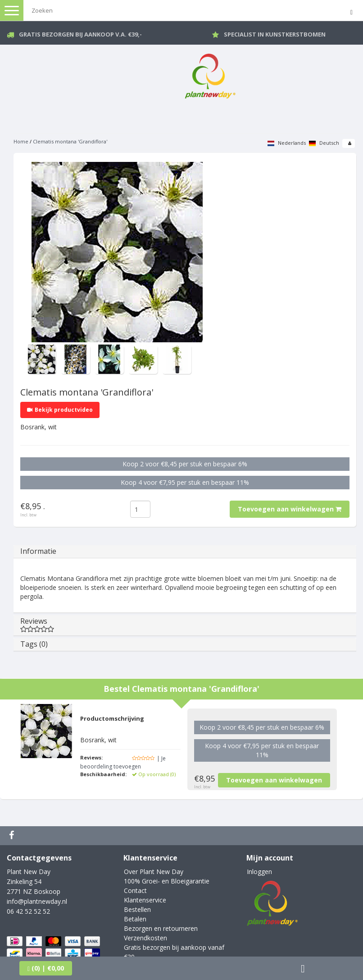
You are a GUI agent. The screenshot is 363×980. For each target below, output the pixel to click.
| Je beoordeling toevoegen (123, 762)
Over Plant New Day (154, 872)
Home (21, 141)
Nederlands (287, 143)
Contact (135, 890)
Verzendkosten (145, 938)
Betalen (135, 919)
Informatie (38, 551)
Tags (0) (34, 644)
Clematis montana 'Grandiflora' (70, 141)
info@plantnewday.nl (37, 901)
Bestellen (137, 909)
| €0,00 (46, 968)
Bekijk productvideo (60, 410)
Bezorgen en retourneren (161, 928)
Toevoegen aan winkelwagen (290, 509)
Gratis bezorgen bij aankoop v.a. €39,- (80, 34)
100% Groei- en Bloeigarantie (167, 881)
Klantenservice (145, 900)
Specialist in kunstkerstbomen (275, 34)
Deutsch (324, 143)
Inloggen (259, 872)
